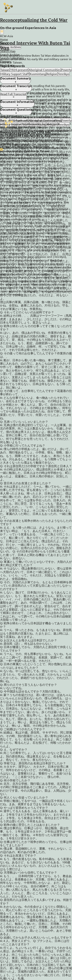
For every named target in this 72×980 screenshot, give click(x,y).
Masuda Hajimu (21, 139)
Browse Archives (11, 47)
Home (4, 39)
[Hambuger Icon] (2, 32)
